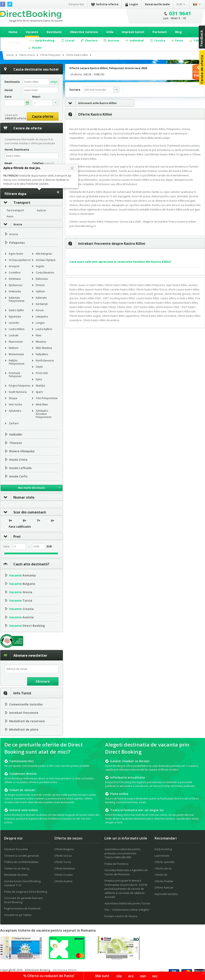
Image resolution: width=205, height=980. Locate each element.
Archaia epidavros (20, 260)
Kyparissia (15, 317)
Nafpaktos (42, 354)
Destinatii (54, 32)
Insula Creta (18, 460)
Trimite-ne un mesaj (17, 868)
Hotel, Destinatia (17, 150)
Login (132, 4)
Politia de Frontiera (116, 864)
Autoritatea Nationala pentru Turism (127, 903)
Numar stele (17, 497)
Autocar (41, 210)
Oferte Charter (164, 881)
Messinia (41, 342)
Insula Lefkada (20, 468)
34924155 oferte (15, 118)
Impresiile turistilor (166, 894)
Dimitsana (15, 279)
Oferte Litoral (163, 868)
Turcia (21, 600)
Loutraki (14, 335)
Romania (22, 575)
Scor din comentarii (23, 512)
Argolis (40, 266)
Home (13, 32)
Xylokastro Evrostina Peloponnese (44, 414)
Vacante (32, 32)
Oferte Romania (64, 868)
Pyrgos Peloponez (20, 386)
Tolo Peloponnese (47, 398)
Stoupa (13, 398)
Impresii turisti (133, 32)
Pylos (39, 379)
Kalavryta (41, 298)
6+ (53, 521)
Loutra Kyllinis (44, 329)
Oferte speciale (164, 862)
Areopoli (14, 266)
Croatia (21, 609)
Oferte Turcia (63, 862)
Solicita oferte (105, 4)
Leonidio (14, 323)
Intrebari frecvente (24, 713)
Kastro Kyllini (16, 310)
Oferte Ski (161, 875)
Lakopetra (42, 317)
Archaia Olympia (46, 260)
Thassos (16, 443)
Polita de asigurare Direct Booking (26, 892)
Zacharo (14, 423)
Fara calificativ (20, 527)
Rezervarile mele (157, 4)
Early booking (163, 849)
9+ (11, 521)
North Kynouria (45, 360)
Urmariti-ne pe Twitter (18, 915)
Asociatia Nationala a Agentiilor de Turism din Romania (126, 872)
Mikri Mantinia (44, 348)
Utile (110, 32)
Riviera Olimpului (22, 451)
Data (8, 97)
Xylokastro (15, 411)
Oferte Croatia (63, 875)
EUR (180, 4)
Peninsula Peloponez (15, 375)
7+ (39, 521)
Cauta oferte (43, 116)
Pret (11, 536)
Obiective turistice (84, 32)
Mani (39, 335)
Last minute (162, 856)
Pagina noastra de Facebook (22, 908)
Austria (21, 617)
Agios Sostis (16, 254)
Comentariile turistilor (26, 704)
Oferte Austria (63, 881)
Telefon (43, 163)
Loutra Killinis (17, 329)
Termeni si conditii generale (22, 856)
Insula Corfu (18, 476)
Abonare (43, 681)
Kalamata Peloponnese (17, 299)
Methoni (14, 348)
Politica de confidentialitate (21, 862)
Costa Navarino (45, 273)
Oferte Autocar (164, 887)
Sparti (39, 392)
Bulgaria (22, 584)
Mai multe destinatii (32, 488)
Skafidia (40, 386)
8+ (25, 521)
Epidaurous (16, 285)
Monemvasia (16, 354)
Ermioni (40, 285)
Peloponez (17, 243)
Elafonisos (42, 279)
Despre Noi (76, 4)
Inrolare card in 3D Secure (121, 916)
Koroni (40, 310)
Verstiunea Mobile (65, 970)
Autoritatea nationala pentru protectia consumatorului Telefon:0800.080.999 (123, 853)
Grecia (18, 224)
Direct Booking (31, 14)
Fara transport (15, 210)
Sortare (75, 90)
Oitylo (39, 367)
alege (54, 82)
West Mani (42, 404)
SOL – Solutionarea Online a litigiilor (127, 910)
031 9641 (180, 13)
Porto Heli (42, 373)
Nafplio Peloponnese (17, 362)
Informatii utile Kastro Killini (91, 103)
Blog (178, 32)
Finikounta (15, 291)
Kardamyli (42, 304)
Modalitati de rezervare (27, 721)
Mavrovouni (16, 342)
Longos (40, 323)
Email (8, 163)
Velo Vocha (15, 404)
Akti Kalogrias (44, 254)
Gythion (40, 291)
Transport (15, 202)
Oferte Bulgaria (64, 849)
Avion (10, 217)
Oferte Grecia (63, 856)
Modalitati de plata (24, 729)
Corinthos (15, 273)
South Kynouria (18, 392)
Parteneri (160, 32)
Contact (15, 42)
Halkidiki (16, 434)
